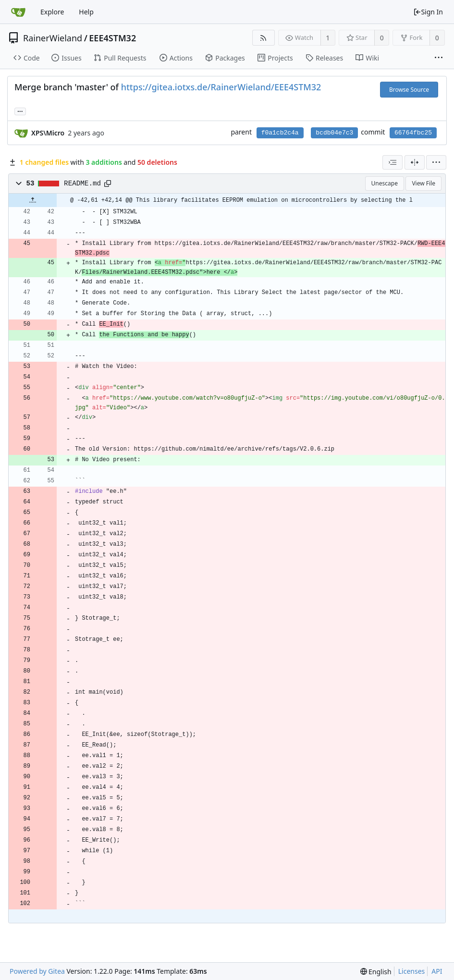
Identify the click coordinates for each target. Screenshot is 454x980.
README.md (82, 184)
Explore (52, 12)
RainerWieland (53, 38)
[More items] (439, 58)
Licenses (412, 971)
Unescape (385, 183)
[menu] (436, 162)
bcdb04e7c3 (334, 133)
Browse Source (409, 90)
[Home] (18, 12)
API (437, 971)
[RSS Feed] (264, 38)
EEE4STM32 (112, 38)
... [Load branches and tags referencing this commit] (20, 111)
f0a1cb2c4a (280, 133)
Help (86, 12)
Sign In (428, 12)
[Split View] (415, 162)
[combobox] (393, 162)
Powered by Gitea (37, 971)
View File (423, 183)
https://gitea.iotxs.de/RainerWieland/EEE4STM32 (221, 87)
